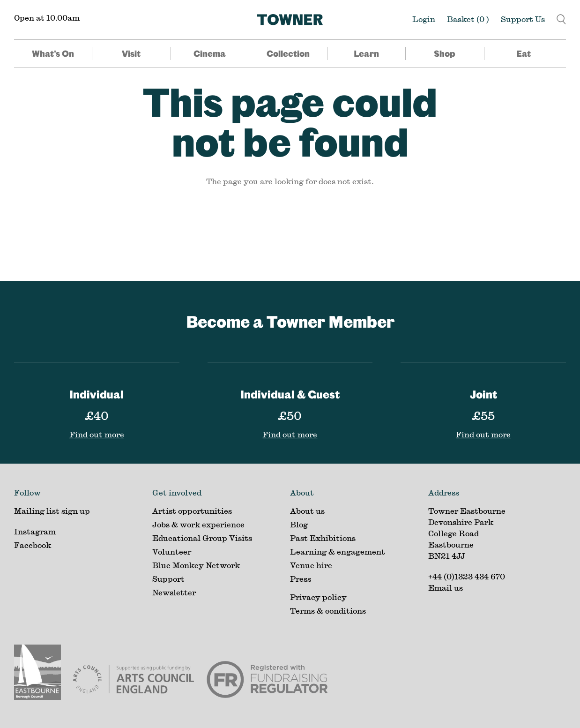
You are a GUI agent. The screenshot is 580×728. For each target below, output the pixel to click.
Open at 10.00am (47, 18)
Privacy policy (318, 597)
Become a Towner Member (290, 321)
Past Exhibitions (323, 538)
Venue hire (311, 565)
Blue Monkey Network (196, 565)
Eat (524, 53)
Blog (299, 524)
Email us (446, 588)
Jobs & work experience (198, 524)
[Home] (290, 20)
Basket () (468, 19)
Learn (366, 53)
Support (168, 579)
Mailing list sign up (52, 511)
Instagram (35, 531)
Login (424, 19)
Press (301, 579)
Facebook (33, 545)
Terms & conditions (328, 611)
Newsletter (174, 592)
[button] (561, 18)
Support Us (523, 19)
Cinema (210, 53)
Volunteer (172, 552)
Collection (288, 53)
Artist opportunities (192, 511)
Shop (445, 53)
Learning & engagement (338, 552)
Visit (131, 53)
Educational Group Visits (202, 538)
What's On (53, 53)
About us (307, 511)
